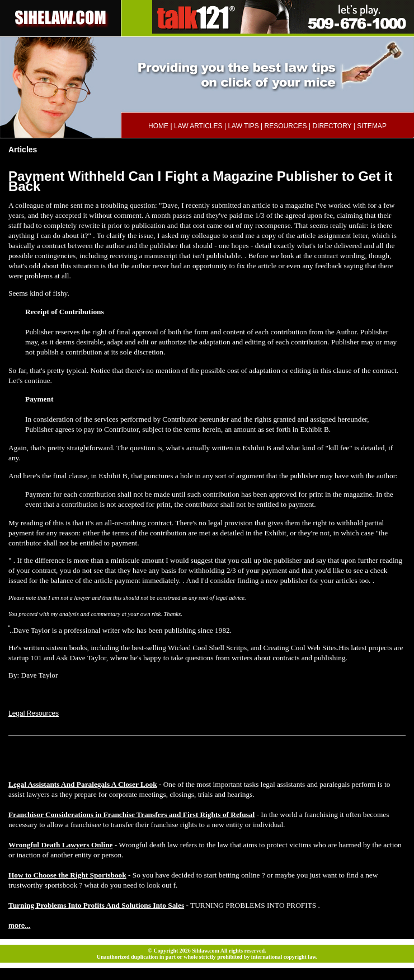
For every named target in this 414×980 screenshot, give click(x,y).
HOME (158, 126)
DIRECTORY (332, 126)
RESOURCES (286, 126)
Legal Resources (34, 713)
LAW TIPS (243, 126)
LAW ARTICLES (198, 126)
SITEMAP (372, 126)
